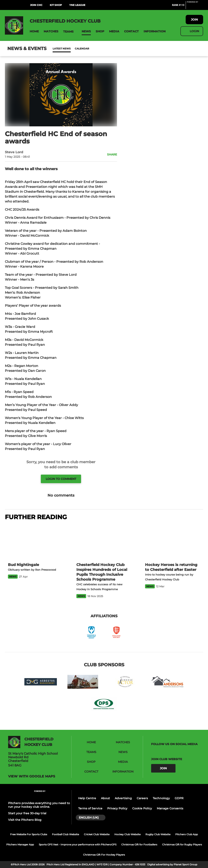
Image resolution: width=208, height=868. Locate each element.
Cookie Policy (142, 808)
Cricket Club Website (97, 834)
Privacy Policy (117, 808)
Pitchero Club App (187, 834)
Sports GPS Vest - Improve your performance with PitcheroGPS (78, 844)
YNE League (77, 5)
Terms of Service (90, 808)
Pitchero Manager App (20, 844)
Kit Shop (56, 5)
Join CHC (36, 5)
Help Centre (87, 798)
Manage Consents (170, 808)
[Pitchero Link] (195, 7)
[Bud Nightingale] (35, 542)
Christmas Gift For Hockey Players (104, 855)
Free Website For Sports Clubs (29, 834)
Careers (142, 798)
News (57, 49)
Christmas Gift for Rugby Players (182, 844)
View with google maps (32, 776)
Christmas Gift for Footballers (139, 844)
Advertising (123, 798)
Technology (161, 798)
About (105, 798)
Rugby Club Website (158, 834)
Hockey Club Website (127, 834)
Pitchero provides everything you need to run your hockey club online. (39, 805)
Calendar (72, 49)
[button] (34, 31)
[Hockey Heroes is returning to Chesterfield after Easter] (173, 542)
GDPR (179, 798)
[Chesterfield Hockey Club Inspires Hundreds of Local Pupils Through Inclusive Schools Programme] (104, 542)
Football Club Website (66, 834)
